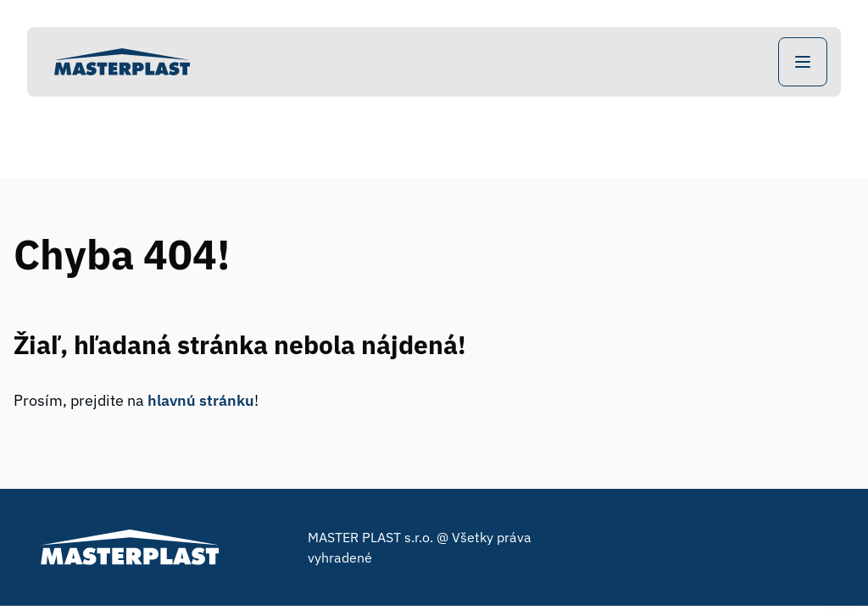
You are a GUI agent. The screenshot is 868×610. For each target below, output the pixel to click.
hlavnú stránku (201, 400)
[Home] (122, 62)
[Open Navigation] (803, 62)
